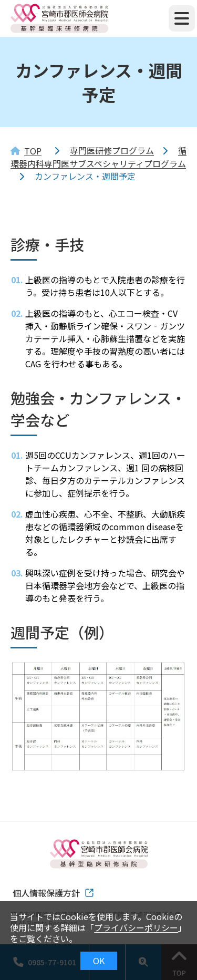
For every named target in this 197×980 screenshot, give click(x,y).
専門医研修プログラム (112, 150)
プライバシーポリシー (136, 927)
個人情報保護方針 (46, 893)
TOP (33, 151)
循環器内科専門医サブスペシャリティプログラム (98, 157)
